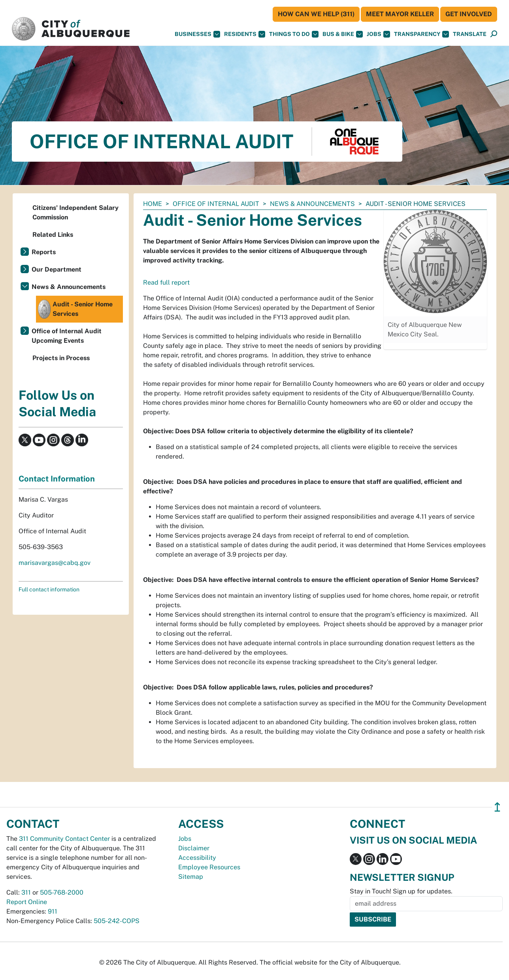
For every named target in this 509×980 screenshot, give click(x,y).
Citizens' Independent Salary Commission (75, 212)
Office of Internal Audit (216, 204)
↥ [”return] (497, 807)
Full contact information (49, 589)
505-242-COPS (117, 921)
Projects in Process (61, 358)
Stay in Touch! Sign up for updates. (401, 891)
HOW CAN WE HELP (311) (316, 14)
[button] (470, 34)
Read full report (166, 282)
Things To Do (294, 34)
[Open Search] (494, 34)
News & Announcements (312, 204)
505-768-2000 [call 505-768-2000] (62, 892)
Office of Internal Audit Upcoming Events (67, 336)
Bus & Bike (343, 34)
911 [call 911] (53, 911)
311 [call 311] (26, 892)
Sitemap (191, 877)
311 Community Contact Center (64, 839)
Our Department (57, 269)
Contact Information (57, 479)
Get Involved (469, 14)
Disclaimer (194, 848)
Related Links (53, 235)
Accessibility (197, 858)
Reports (44, 252)
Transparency (421, 34)
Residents (245, 34)
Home (153, 204)
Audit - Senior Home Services (75, 309)
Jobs (378, 34)
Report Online (27, 902)
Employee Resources (209, 867)
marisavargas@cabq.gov (55, 563)
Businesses (197, 34)
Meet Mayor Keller (400, 14)
